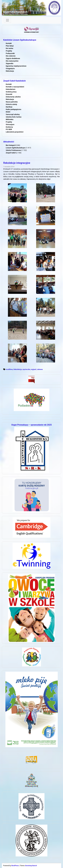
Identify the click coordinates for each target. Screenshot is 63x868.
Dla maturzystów (12, 61)
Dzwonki (9, 94)
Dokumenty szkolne (13, 97)
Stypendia (10, 63)
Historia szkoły (11, 104)
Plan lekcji (10, 46)
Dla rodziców (11, 56)
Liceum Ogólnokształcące (15, 148)
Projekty (9, 51)
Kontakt (9, 43)
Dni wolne (9, 48)
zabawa (40, 369)
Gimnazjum (10, 124)
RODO (8, 112)
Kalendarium (11, 89)
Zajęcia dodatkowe (13, 58)
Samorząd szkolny (13, 114)
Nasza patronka (12, 102)
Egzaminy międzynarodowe (16, 66)
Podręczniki (10, 53)
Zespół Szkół (11, 153)
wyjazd (34, 369)
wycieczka (26, 369)
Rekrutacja (10, 71)
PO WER (9, 129)
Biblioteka (10, 119)
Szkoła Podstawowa (13, 150)
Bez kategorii (11, 145)
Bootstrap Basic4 (31, 866)
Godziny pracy (11, 92)
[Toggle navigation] (7, 20)
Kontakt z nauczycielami (15, 87)
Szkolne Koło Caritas (14, 117)
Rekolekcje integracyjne (17, 163)
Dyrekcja (9, 107)
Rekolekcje (18, 369)
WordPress (15, 866)
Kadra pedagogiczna (13, 109)
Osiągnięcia (10, 68)
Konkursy (9, 127)
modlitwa (9, 369)
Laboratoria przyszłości (15, 132)
